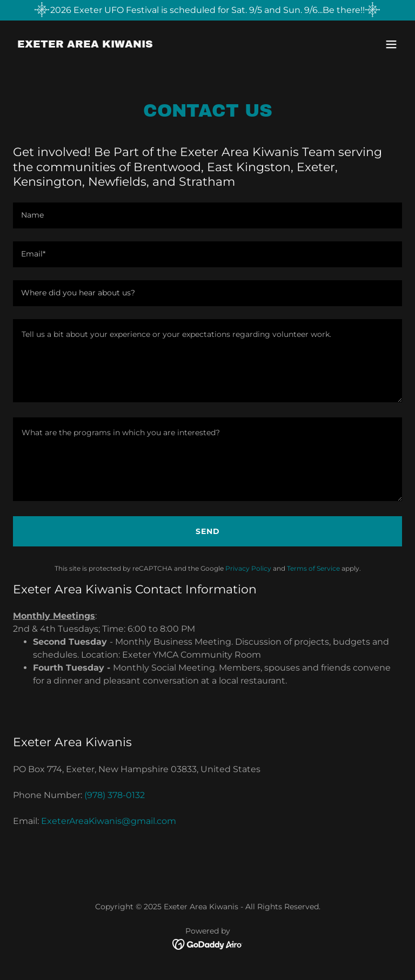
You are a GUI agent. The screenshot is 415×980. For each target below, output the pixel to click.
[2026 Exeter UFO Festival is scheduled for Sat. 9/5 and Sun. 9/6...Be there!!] (207, 10)
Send (208, 531)
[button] (391, 44)
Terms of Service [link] (313, 568)
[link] (85, 45)
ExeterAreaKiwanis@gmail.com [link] (109, 821)
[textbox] (207, 215)
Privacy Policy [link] (248, 568)
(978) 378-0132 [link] (115, 795)
